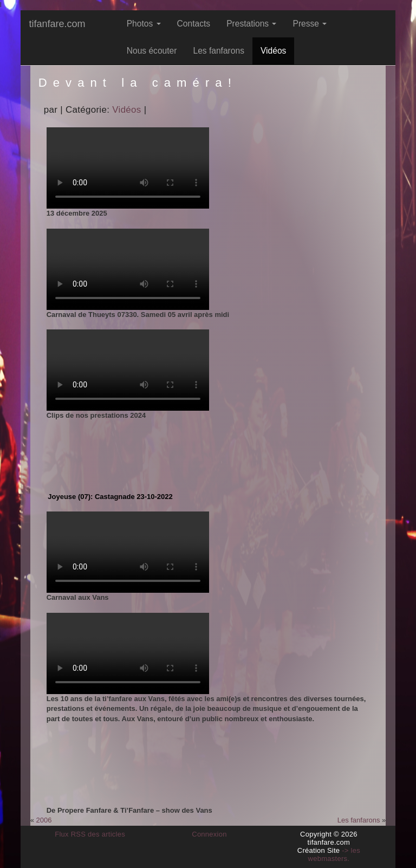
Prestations (251, 24)
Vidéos (273, 51)
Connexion (209, 834)
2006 (44, 820)
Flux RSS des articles (90, 834)
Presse (310, 24)
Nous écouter (152, 51)
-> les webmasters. (334, 854)
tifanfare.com (57, 24)
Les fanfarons (219, 51)
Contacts (194, 24)
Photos (144, 24)
